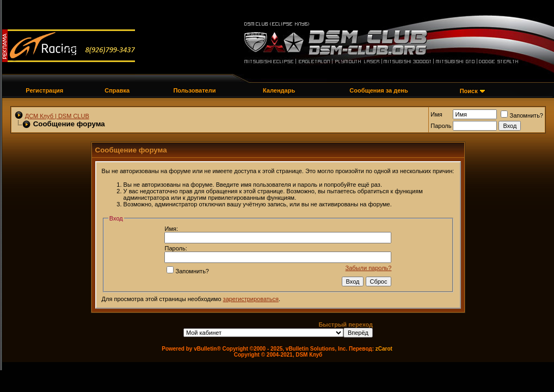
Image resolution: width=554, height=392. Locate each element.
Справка (117, 90)
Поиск (469, 91)
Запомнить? (522, 115)
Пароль (441, 126)
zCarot (384, 349)
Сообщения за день (378, 90)
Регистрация (44, 90)
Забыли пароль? (369, 268)
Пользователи (194, 90)
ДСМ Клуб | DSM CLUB (57, 116)
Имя (436, 114)
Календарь (279, 90)
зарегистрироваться (251, 299)
